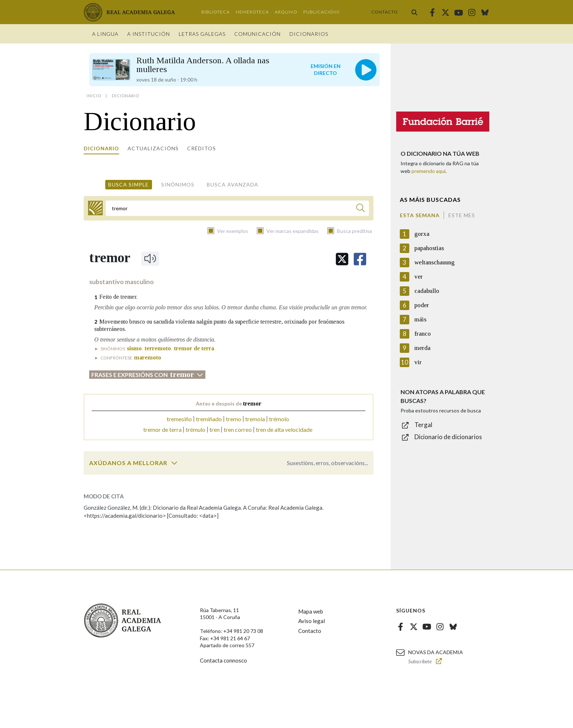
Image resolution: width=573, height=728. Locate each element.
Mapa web (311, 611)
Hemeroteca (252, 12)
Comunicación (257, 34)
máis (420, 319)
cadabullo (427, 291)
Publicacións (321, 12)
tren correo (238, 429)
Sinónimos (178, 184)
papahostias (429, 248)
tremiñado (209, 419)
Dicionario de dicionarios (448, 437)
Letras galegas (202, 34)
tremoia (255, 419)
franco (423, 334)
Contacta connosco (223, 660)
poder (422, 305)
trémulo (196, 429)
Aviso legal (312, 621)
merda (422, 348)
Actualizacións (153, 148)
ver (419, 277)
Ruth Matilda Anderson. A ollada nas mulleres (203, 65)
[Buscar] (361, 209)
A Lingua (105, 34)
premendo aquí (428, 171)
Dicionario (101, 148)
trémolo (279, 419)
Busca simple (128, 184)
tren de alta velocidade (284, 429)
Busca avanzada (233, 184)
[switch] (174, 463)
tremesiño (179, 419)
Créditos (202, 148)
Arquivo (286, 12)
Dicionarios (309, 34)
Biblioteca (216, 12)
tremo (234, 419)
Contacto (385, 12)
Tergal (423, 425)
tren (215, 429)
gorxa (422, 234)
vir (418, 362)
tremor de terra (162, 429)
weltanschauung (435, 262)
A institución (149, 34)
